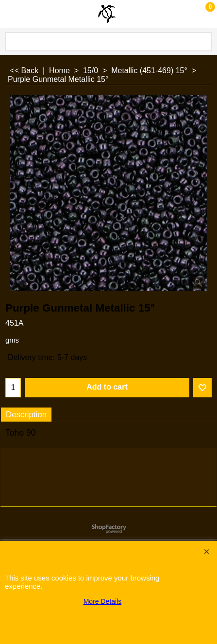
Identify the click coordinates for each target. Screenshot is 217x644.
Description (26, 415)
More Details (103, 601)
